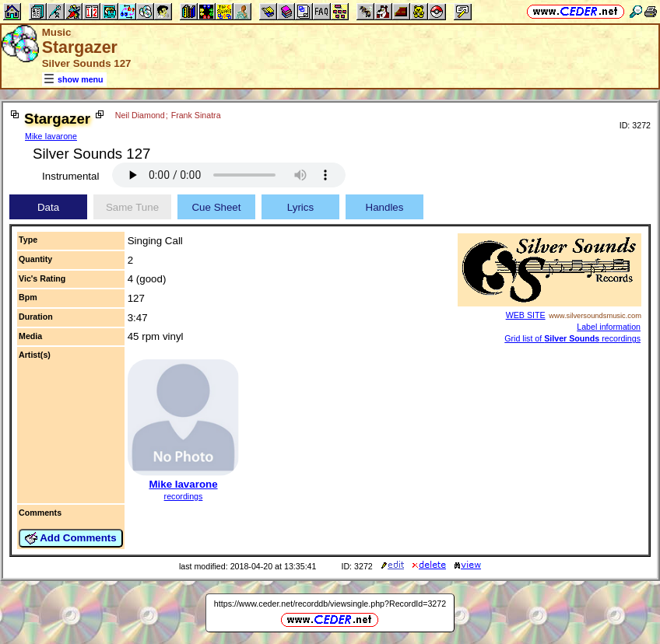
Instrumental (70, 176)
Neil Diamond (140, 115)
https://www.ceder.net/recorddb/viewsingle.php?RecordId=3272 (330, 604)
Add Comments (71, 538)
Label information (609, 327)
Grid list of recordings (572, 338)
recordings (184, 496)
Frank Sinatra (196, 115)
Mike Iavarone (51, 136)
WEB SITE (526, 315)
